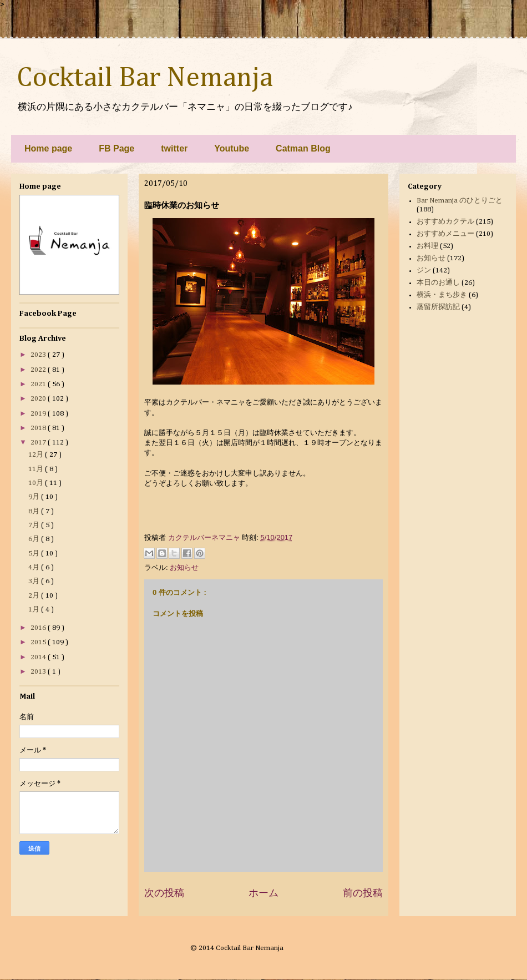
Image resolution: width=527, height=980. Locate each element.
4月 (35, 567)
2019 (39, 414)
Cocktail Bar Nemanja (145, 78)
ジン (424, 271)
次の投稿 (164, 893)
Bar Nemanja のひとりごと (460, 201)
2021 (39, 384)
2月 (35, 596)
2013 (39, 672)
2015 (39, 642)
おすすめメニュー (445, 234)
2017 (39, 443)
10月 (37, 483)
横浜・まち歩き (442, 295)
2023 (39, 355)
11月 (37, 469)
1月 (35, 610)
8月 (35, 511)
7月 (35, 525)
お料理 (427, 246)
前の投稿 (363, 893)
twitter (174, 148)
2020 (39, 399)
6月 (35, 539)
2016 (39, 628)
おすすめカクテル (445, 222)
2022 (39, 370)
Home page (48, 148)
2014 (39, 657)
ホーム (263, 893)
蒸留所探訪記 (438, 307)
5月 (35, 554)
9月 (35, 497)
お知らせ (184, 567)
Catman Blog (303, 148)
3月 (35, 581)
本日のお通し (438, 283)
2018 (39, 428)
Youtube (232, 148)
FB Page (116, 148)
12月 (37, 455)
